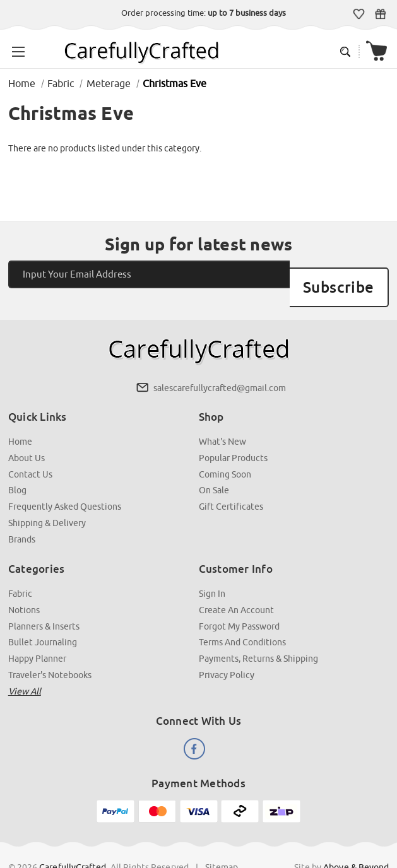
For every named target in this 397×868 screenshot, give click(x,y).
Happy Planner (39, 631)
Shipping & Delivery (48, 498)
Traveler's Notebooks (51, 647)
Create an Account (236, 584)
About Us (28, 435)
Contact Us (32, 451)
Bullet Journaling (44, 616)
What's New (222, 419)
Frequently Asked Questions (66, 483)
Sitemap (223, 836)
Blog (19, 467)
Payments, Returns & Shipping (258, 631)
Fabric (21, 568)
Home (21, 419)
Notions (25, 584)
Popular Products (233, 435)
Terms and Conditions (242, 616)
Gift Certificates (384, 13)
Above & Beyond (355, 836)
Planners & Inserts (45, 600)
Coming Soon (225, 451)
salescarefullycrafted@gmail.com (219, 367)
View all (26, 663)
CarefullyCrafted (74, 836)
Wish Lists (363, 13)
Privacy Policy (227, 647)
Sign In (212, 568)
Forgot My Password (239, 600)
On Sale (214, 467)
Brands (23, 514)
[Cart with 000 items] (380, 48)
